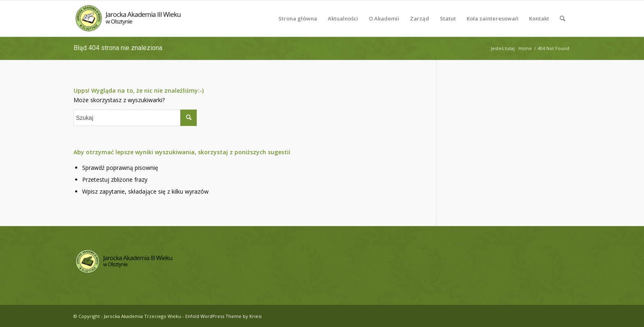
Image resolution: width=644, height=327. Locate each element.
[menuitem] (298, 18)
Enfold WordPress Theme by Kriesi (223, 316)
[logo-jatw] (129, 18)
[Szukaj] (562, 18)
